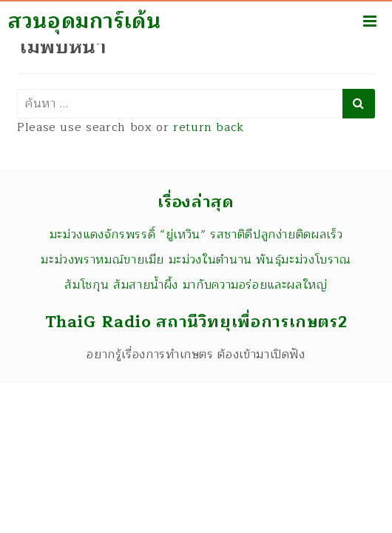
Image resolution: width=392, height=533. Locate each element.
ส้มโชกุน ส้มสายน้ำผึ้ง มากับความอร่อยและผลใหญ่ (196, 285)
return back (209, 127)
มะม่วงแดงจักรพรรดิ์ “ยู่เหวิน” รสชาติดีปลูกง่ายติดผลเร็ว (196, 235)
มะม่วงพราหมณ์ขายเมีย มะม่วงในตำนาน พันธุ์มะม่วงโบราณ (196, 260)
